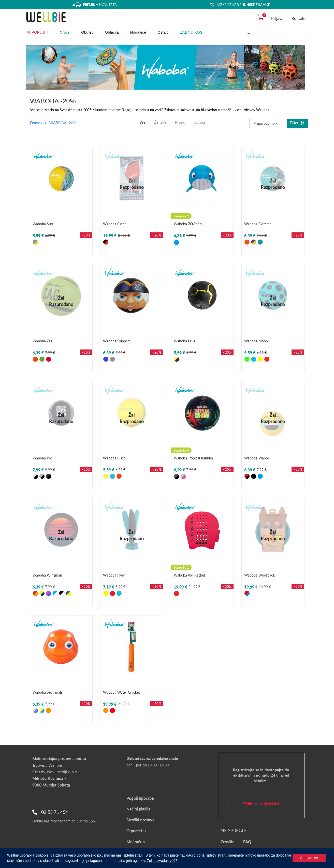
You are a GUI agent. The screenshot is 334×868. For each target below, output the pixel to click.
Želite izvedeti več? (162, 861)
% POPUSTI (38, 32)
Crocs (65, 32)
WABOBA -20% (63, 123)
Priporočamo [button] (266, 123)
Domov (36, 123)
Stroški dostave (141, 820)
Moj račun (136, 842)
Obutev (87, 32)
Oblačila (112, 32)
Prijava (277, 18)
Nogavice (138, 32)
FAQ (247, 842)
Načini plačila (138, 809)
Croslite (228, 842)
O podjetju (136, 831)
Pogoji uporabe (140, 798)
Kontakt (299, 18)
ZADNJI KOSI (192, 32)
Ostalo (163, 32)
